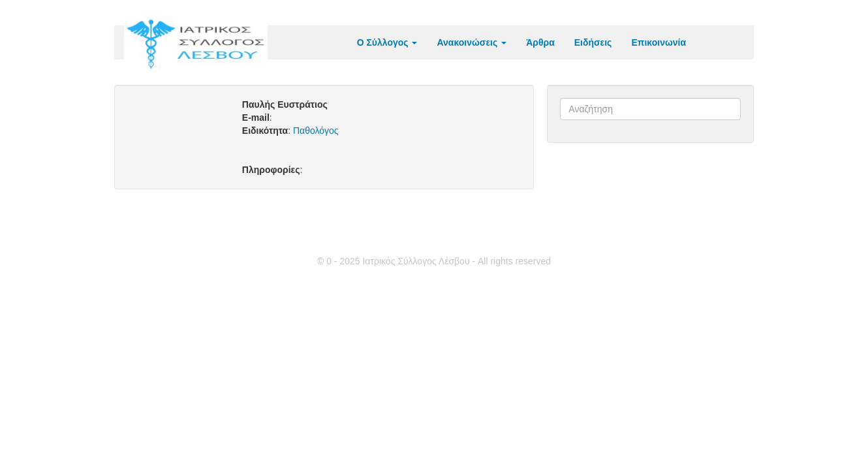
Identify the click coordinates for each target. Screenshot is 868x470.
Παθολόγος (316, 131)
